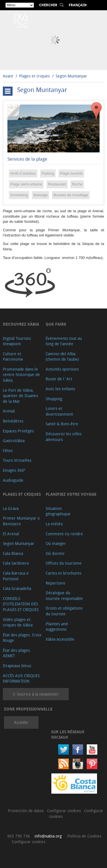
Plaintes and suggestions (57, 627)
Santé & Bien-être (62, 424)
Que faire (56, 324)
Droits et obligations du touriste (64, 611)
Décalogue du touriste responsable (64, 596)
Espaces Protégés (18, 431)
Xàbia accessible (60, 639)
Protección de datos (26, 811)
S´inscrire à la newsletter (36, 694)
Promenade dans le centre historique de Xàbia (21, 375)
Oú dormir (55, 553)
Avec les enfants (60, 389)
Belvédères (13, 421)
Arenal (9, 411)
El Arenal (11, 534)
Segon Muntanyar (71, 76)
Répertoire (55, 583)
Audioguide (13, 480)
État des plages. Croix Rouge (22, 638)
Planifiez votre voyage (71, 494)
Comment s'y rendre (64, 534)
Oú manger (56, 543)
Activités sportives (62, 369)
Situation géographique (58, 511)
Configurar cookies (64, 811)
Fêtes (8, 451)
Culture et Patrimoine (13, 357)
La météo (54, 524)
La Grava (11, 508)
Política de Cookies (84, 836)
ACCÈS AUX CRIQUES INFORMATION (21, 678)
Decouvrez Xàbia (21, 324)
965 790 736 (19, 836)
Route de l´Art (59, 379)
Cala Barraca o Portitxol (16, 576)
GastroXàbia (14, 441)
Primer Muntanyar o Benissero (21, 521)
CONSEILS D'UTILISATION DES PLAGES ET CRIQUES (21, 604)
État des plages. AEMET (17, 653)
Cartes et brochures (63, 573)
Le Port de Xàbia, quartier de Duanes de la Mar (20, 396)
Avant (8, 76)
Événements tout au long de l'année (64, 341)
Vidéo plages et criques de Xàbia (18, 622)
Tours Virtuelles (17, 460)
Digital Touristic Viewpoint (17, 341)
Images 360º (14, 470)
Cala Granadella (17, 588)
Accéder (21, 722)
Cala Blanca (13, 553)
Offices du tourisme (64, 563)
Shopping (54, 399)
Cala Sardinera (16, 563)
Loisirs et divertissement (59, 411)
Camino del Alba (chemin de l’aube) (62, 357)
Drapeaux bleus (17, 666)
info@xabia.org (48, 836)
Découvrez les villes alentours (64, 437)
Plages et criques (34, 76)
